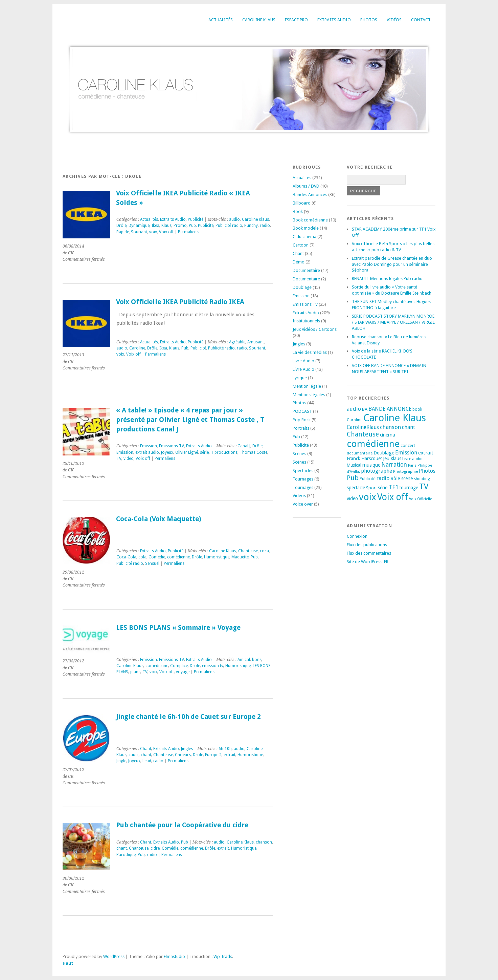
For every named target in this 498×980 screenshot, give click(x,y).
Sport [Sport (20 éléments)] (371, 488)
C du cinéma (304, 237)
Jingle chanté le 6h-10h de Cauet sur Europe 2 (188, 717)
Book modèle (306, 228)
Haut (68, 963)
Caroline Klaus (259, 20)
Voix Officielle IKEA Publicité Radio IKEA (180, 302)
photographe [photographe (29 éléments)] (377, 471)
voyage (183, 672)
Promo (180, 226)
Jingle (121, 761)
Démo (299, 262)
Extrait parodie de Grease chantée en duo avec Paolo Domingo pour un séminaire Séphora (392, 264)
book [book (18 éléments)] (417, 409)
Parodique (126, 855)
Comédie (157, 557)
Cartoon (301, 245)
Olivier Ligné (187, 452)
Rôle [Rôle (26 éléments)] (395, 478)
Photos (369, 20)
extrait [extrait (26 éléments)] (426, 453)
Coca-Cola (126, 557)
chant (146, 755)
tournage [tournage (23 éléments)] (409, 488)
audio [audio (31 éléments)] (354, 409)
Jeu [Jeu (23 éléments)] (386, 459)
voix (153, 232)
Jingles (187, 749)
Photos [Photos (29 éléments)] (427, 471)
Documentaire (306, 270)
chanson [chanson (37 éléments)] (390, 427)
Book (298, 211)
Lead (147, 761)
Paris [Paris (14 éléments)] (412, 465)
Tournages (303, 479)
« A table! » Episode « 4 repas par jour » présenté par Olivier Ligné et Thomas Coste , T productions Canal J (190, 420)
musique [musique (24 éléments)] (371, 465)
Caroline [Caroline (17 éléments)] (355, 420)
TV (119, 459)
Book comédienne (310, 220)
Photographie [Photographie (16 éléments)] (405, 471)
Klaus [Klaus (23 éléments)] (396, 459)
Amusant (256, 342)
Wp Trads (223, 956)
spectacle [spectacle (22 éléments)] (356, 488)
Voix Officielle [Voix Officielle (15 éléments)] (421, 499)
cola (142, 557)
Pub (192, 226)
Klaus (166, 226)
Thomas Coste (253, 452)
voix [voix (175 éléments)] (368, 497)
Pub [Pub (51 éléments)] (353, 478)
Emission (149, 446)
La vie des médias (310, 352)
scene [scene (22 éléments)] (407, 478)
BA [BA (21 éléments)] (365, 409)
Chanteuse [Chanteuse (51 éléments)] (363, 434)
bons (257, 660)
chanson (264, 842)
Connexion (357, 536)
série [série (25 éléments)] (383, 488)
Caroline (137, 348)
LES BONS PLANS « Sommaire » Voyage (178, 628)
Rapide (123, 232)
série (204, 452)
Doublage (302, 287)
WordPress (114, 956)
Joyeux (167, 452)
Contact (421, 20)
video (129, 459)
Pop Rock (302, 420)
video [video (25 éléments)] (352, 498)
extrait (230, 755)
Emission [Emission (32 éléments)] (406, 453)
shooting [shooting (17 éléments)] (422, 479)
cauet (134, 755)
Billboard (302, 203)
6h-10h (225, 749)
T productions (224, 452)
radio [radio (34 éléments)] (383, 478)
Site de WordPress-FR (368, 562)
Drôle (121, 226)
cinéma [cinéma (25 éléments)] (388, 435)
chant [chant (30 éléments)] (409, 427)
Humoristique (217, 557)
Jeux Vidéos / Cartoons (315, 329)
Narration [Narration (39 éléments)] (394, 465)
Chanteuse (248, 551)
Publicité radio (229, 226)
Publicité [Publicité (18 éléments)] (368, 479)
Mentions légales (309, 395)
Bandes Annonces (310, 195)
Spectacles (303, 471)
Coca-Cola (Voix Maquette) (159, 519)
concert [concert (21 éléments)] (408, 445)
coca (264, 551)
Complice (179, 666)
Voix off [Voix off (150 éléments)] (393, 497)
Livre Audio (303, 361)
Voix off (166, 232)
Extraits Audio (334, 20)
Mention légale (307, 386)
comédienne (178, 557)
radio (265, 226)
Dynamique (139, 226)
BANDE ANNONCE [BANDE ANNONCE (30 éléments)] (390, 409)
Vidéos (394, 20)
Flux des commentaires (369, 553)
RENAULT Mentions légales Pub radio (387, 279)
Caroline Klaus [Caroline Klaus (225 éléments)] (395, 418)
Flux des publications (367, 545)
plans (135, 672)
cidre (155, 848)
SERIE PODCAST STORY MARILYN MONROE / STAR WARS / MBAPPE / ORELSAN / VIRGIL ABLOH (393, 322)
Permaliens (188, 232)
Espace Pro (296, 20)
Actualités (221, 20)
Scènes (299, 454)
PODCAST (302, 411)
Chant (146, 749)
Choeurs (183, 755)
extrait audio (147, 452)
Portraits (301, 428)
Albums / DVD (306, 186)
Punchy (251, 226)
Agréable (237, 342)
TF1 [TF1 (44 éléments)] (393, 487)
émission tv (213, 666)
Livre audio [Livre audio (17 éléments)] (412, 459)
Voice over (303, 504)
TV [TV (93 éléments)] (424, 487)
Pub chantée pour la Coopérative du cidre (182, 825)
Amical (244, 660)
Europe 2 (213, 755)
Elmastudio (174, 956)
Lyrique (300, 378)
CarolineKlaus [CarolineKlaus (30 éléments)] (363, 427)
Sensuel (152, 563)
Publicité (196, 219)
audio (234, 219)
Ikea (155, 226)
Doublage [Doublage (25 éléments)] (384, 453)
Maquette (240, 557)
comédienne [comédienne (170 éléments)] (373, 444)
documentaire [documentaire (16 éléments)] (360, 453)
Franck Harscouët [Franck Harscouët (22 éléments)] (364, 459)
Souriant (139, 232)
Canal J (244, 446)
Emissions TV (172, 446)
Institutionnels (306, 321)
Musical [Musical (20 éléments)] (354, 465)
